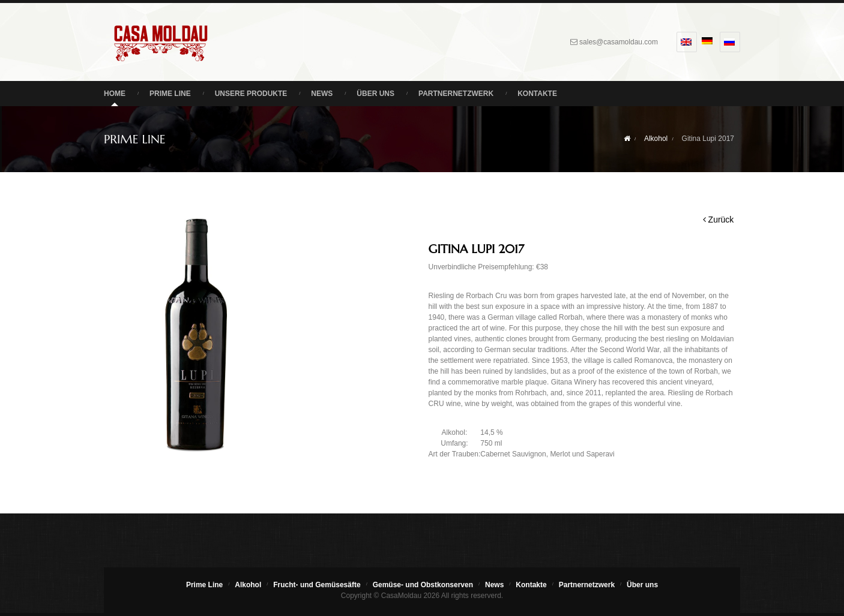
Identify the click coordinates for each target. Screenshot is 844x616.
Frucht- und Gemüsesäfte (317, 585)
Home (115, 94)
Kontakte (537, 94)
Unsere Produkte (251, 94)
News (322, 94)
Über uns (375, 94)
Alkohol (656, 139)
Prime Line (170, 94)
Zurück (719, 220)
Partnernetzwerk (456, 94)
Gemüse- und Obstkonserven (423, 585)
